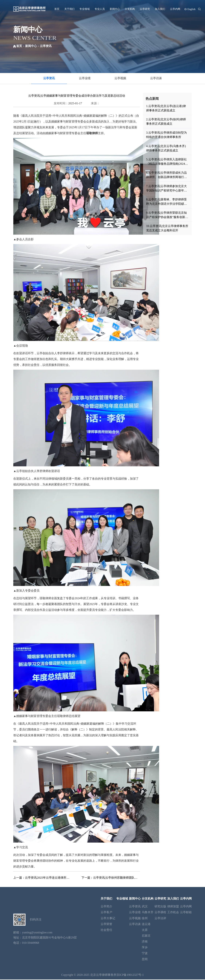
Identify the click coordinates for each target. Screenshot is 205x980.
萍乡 (145, 948)
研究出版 (160, 907)
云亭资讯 (46, 46)
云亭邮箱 (186, 913)
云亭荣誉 (106, 925)
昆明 (145, 960)
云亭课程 (160, 913)
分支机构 (130, 9)
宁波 (145, 954)
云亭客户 (106, 913)
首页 (57, 9)
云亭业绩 (85, 78)
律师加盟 (173, 907)
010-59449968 (31, 943)
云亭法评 (160, 919)
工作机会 (173, 913)
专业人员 (100, 9)
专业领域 (85, 9)
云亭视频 (120, 78)
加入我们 (160, 9)
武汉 (145, 907)
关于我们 (69, 9)
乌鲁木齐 (148, 913)
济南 (145, 942)
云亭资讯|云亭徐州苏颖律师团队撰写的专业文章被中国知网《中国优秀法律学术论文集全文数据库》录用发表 (117, 878)
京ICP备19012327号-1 (130, 975)
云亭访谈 (156, 78)
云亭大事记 (108, 919)
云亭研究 (145, 9)
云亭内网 (175, 9)
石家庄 (146, 936)
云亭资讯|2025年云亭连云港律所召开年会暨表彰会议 (48, 878)
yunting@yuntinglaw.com (37, 933)
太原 (145, 930)
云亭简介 (106, 907)
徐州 (145, 919)
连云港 (146, 925)
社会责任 (106, 930)
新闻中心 (115, 9)
